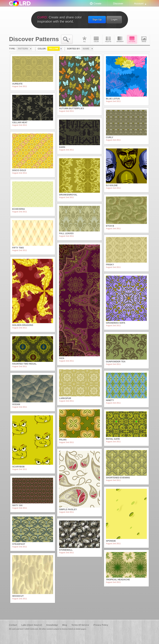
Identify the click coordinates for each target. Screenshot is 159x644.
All (84, 39)
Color (96, 39)
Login (114, 19)
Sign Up (97, 19)
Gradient (120, 39)
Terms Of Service (80, 625)
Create (98, 3)
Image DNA (144, 39)
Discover (118, 3)
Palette (108, 39)
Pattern (132, 39)
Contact (13, 625)
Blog (65, 625)
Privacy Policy (101, 625)
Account (139, 3)
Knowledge (52, 625)
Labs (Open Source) (32, 625)
